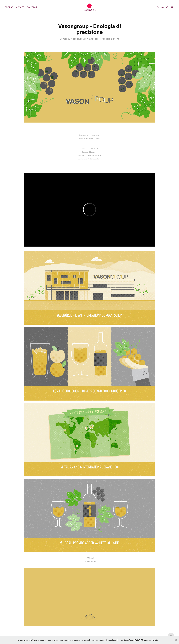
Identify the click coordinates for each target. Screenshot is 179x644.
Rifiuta (155, 640)
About (20, 7)
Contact (32, 7)
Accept (147, 640)
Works (9, 7)
